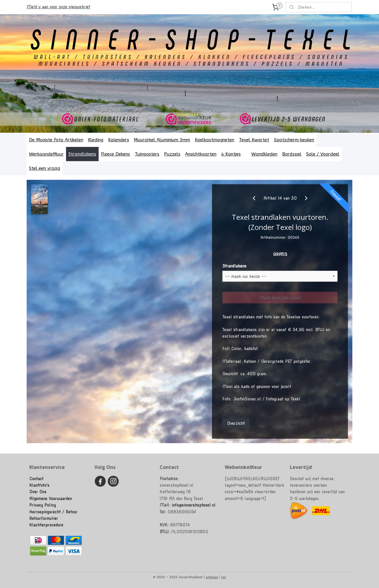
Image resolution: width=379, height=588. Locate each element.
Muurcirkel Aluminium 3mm (162, 140)
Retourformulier (44, 518)
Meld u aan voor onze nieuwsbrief (58, 7)
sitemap (212, 577)
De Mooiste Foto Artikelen (56, 140)
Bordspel (292, 154)
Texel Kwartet (254, 140)
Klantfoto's (39, 485)
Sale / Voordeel (323, 154)
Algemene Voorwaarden (51, 499)
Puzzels (172, 154)
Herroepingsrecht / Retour (53, 512)
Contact (36, 479)
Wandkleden (264, 154)
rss (224, 577)
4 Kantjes (234, 154)
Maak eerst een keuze (280, 298)
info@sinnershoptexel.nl (194, 505)
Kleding (96, 140)
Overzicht (236, 423)
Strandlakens (82, 154)
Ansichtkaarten (201, 154)
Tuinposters (147, 154)
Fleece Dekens (115, 154)
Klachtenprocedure (46, 525)
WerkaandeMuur (46, 154)
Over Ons (38, 492)
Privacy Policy (43, 505)
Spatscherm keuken (294, 140)
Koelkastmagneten (215, 140)
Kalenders (119, 140)
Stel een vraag (45, 168)
